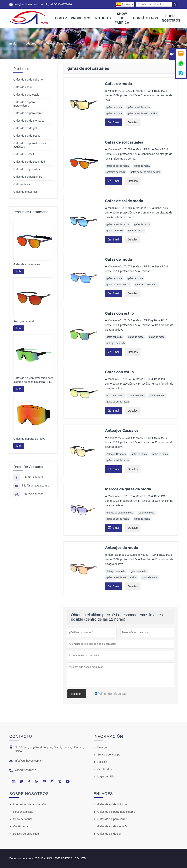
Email (114, 122)
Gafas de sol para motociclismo (116, 812)
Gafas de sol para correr (28, 113)
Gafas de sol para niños (28, 177)
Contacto (21, 736)
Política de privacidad (26, 834)
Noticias (103, 18)
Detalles (133, 122)
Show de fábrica (23, 819)
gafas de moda (114, 107)
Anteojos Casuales (116, 454)
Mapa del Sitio (106, 776)
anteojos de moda (116, 172)
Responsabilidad (23, 812)
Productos (81, 18)
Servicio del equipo (109, 755)
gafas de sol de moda (139, 107)
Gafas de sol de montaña (28, 121)
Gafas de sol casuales (27, 264)
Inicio (13, 44)
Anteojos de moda (116, 571)
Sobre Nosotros (171, 18)
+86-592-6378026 (61, 4)
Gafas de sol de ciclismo (28, 80)
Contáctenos (146, 18)
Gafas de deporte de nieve (29, 439)
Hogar (61, 18)
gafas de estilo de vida (118, 285)
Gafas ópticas (22, 184)
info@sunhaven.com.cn (29, 4)
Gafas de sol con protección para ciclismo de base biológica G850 (33, 380)
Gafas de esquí (22, 87)
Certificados (105, 769)
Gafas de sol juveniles (27, 169)
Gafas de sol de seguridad (29, 162)
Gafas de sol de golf (25, 128)
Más (19, 271)
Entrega (102, 747)
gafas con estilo (115, 231)
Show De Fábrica (122, 18)
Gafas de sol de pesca (27, 136)
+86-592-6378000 (33, 494)
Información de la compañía (30, 804)
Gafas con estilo (115, 396)
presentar (77, 694)
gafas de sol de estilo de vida (143, 113)
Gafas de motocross (25, 192)
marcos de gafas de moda (120, 513)
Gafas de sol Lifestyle (26, 95)
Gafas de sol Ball (24, 154)
